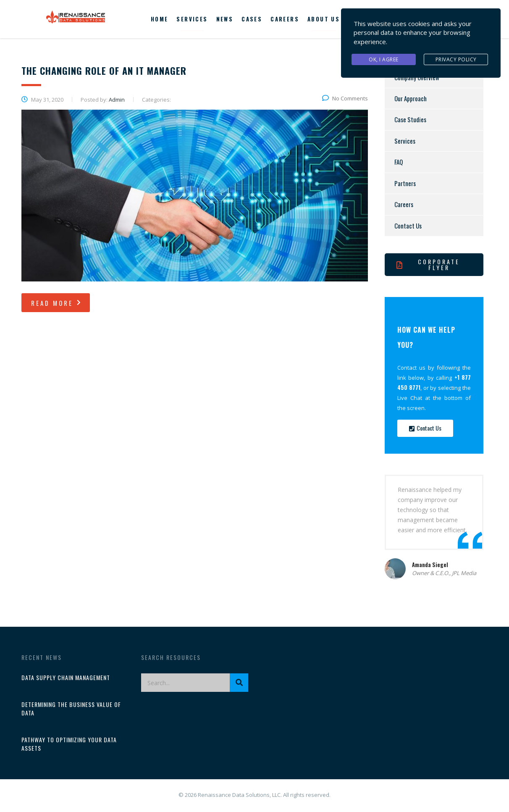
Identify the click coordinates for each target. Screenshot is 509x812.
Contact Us (408, 226)
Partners (405, 183)
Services (192, 19)
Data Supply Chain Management (66, 678)
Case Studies (410, 119)
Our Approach (411, 98)
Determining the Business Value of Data (71, 709)
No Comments (345, 98)
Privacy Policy (456, 58)
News (225, 19)
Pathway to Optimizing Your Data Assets (69, 744)
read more (57, 303)
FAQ (399, 162)
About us (324, 19)
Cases (252, 19)
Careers (285, 19)
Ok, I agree (384, 58)
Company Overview (417, 77)
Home (160, 19)
